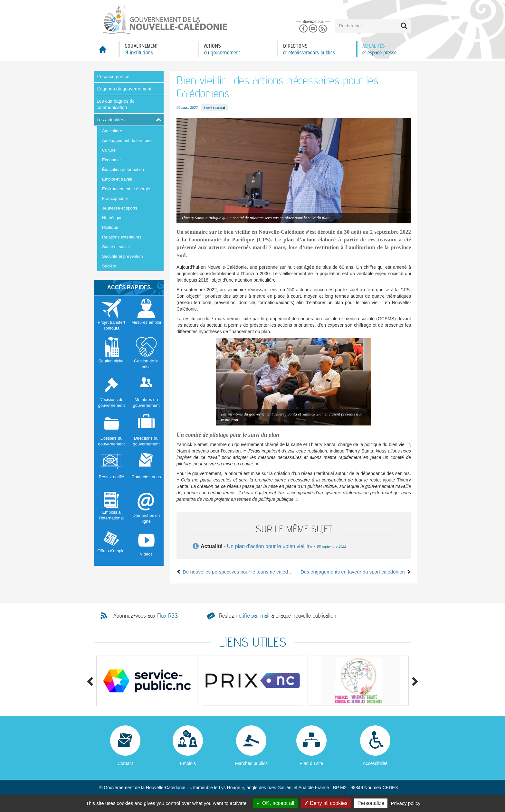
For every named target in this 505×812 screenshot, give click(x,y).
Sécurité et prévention (122, 256)
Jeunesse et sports (120, 208)
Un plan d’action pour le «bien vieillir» (270, 546)
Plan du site (311, 763)
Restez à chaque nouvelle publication (278, 616)
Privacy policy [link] (406, 803)
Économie (111, 160)
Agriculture (112, 131)
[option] (147, 681)
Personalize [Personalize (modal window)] (371, 803)
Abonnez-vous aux (146, 616)
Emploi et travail (117, 179)
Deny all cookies (326, 803)
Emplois (188, 763)
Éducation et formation (123, 169)
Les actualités (110, 120)
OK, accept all (275, 803)
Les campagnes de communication (116, 104)
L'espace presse (113, 77)
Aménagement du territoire (127, 140)
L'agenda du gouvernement (124, 89)
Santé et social (116, 247)
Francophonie (115, 198)
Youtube (313, 29)
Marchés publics (251, 763)
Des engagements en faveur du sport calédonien (356, 572)
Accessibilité (375, 763)
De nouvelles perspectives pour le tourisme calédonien (235, 572)
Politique (110, 227)
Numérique (112, 218)
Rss (323, 29)
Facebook (303, 29)
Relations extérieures (122, 237)
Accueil (106, 51)
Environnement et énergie (126, 189)
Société (109, 266)
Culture (109, 150)
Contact (125, 763)
